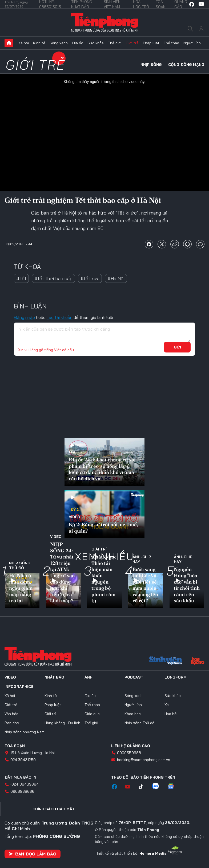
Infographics (19, 687)
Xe (167, 705)
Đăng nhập (24, 317)
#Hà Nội (116, 278)
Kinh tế (39, 43)
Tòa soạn (15, 746)
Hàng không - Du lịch (62, 723)
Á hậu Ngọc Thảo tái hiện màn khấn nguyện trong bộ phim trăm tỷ (104, 579)
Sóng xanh (59, 43)
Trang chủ (9, 43)
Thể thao (171, 43)
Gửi (177, 347)
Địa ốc (78, 43)
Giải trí (99, 549)
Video (75, 517)
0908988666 (22, 791)
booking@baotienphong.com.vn (144, 760)
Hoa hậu (172, 714)
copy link (175, 244)
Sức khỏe (96, 43)
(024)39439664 (25, 784)
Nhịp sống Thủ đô (20, 565)
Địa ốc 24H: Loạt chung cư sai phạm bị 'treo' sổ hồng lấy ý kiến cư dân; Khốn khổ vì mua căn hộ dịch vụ (102, 469)
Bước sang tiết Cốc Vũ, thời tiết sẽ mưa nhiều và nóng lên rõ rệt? (145, 585)
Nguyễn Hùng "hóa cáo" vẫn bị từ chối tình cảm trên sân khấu (187, 585)
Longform (176, 677)
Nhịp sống (151, 65)
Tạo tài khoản (60, 317)
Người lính (192, 43)
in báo (187, 244)
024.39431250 (23, 760)
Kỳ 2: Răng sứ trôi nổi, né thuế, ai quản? (103, 528)
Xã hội (24, 43)
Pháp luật (151, 43)
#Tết (21, 278)
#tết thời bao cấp (53, 278)
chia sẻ (149, 244)
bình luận (200, 244)
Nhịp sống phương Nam (25, 732)
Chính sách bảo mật (54, 809)
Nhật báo (54, 677)
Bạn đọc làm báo (33, 854)
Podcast (134, 677)
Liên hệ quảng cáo (131, 746)
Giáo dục (92, 714)
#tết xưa (90, 278)
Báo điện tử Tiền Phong (105, 22)
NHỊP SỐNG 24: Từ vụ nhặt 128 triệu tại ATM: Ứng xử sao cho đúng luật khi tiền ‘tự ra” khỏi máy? (62, 572)
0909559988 (129, 753)
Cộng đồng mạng (186, 65)
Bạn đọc (12, 723)
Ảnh (89, 677)
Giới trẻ (132, 43)
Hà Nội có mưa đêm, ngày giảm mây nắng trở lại (21, 588)
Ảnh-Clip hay (142, 559)
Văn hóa (11, 714)
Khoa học (133, 714)
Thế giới (115, 43)
